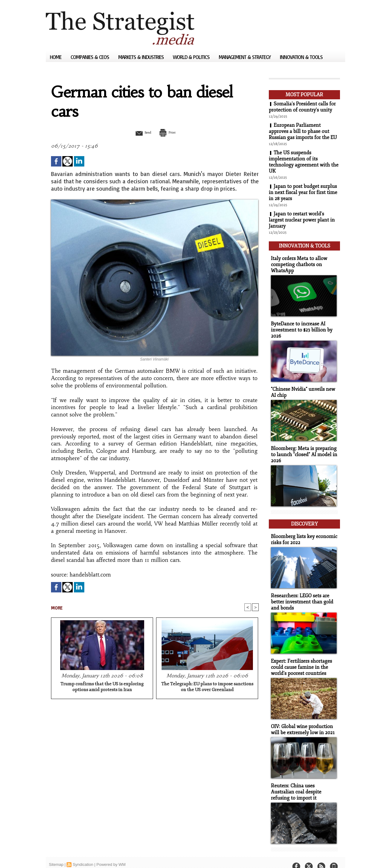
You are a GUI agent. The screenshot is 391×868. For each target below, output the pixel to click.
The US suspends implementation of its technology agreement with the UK (304, 162)
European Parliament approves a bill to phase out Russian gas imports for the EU (303, 131)
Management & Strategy (245, 57)
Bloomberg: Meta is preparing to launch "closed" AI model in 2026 (304, 450)
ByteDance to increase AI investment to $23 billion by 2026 (299, 327)
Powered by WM (111, 854)
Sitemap (56, 854)
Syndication (83, 854)
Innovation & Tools (301, 57)
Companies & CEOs (90, 57)
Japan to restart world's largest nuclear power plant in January (302, 220)
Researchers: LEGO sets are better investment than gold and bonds (300, 594)
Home (56, 57)
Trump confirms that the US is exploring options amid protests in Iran (102, 687)
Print (170, 132)
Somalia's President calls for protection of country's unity (302, 107)
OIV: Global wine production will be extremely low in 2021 (301, 720)
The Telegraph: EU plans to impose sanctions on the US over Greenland (207, 687)
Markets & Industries (142, 57)
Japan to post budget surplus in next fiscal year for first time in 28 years (303, 192)
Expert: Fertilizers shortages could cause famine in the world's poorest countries (300, 659)
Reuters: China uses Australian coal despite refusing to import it (303, 782)
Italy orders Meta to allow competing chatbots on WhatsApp (298, 263)
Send (140, 132)
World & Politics (192, 57)
